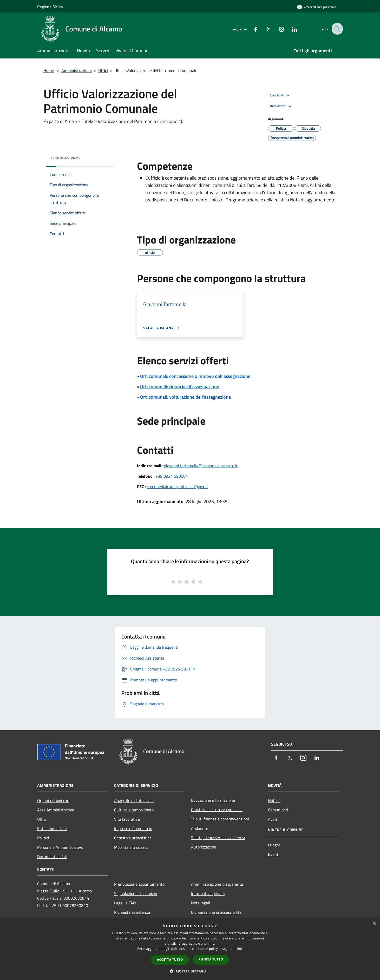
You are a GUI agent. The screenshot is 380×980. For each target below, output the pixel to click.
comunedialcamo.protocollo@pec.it (178, 486)
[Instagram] (277, 29)
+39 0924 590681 (172, 476)
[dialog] (190, 949)
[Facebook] (251, 29)
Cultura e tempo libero (134, 810)
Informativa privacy (208, 893)
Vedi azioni (281, 106)
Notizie (274, 800)
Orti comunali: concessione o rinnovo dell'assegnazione (195, 376)
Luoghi (274, 845)
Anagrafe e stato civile (134, 800)
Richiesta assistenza (132, 912)
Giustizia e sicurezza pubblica (217, 810)
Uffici (103, 70)
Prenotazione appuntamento (139, 884)
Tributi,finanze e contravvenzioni (220, 819)
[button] (190, 971)
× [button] (374, 923)
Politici (43, 838)
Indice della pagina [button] (65, 158)
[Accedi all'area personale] (317, 7)
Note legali (201, 903)
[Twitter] (264, 29)
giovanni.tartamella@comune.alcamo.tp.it (201, 466)
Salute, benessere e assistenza (218, 838)
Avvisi (273, 819)
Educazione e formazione (213, 800)
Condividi (280, 95)
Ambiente (200, 828)
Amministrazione (77, 70)
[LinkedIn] (290, 29)
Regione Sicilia (50, 7)
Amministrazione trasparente (217, 884)
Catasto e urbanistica (133, 838)
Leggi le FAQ (125, 903)
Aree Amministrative (56, 810)
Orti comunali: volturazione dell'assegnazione (185, 397)
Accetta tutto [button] (170, 960)
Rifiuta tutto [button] (211, 959)
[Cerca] (337, 29)
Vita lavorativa (127, 819)
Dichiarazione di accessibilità (216, 912)
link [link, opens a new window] (240, 949)
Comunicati (278, 810)
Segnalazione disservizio (136, 893)
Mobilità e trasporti (131, 847)
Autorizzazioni (204, 847)
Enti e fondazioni (52, 828)
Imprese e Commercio (133, 828)
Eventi (274, 854)
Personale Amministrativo (60, 847)
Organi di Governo (53, 800)
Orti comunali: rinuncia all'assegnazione (180, 387)
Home (49, 70)
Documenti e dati (52, 857)
